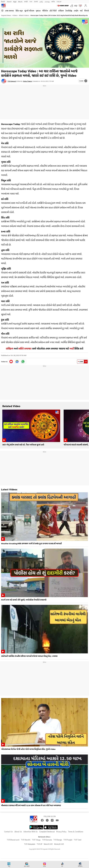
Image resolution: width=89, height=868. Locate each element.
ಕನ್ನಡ (15, 2)
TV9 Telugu (36, 840)
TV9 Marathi (26, 840)
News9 (9, 2)
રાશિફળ (61, 11)
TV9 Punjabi (68, 840)
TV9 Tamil (78, 840)
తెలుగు (20, 2)
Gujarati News (6, 15)
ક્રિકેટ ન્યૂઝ (19, 11)
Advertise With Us (31, 832)
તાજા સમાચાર (10, 11)
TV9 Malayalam (30, 844)
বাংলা (31, 2)
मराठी (26, 2)
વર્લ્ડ (81, 11)
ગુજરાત (38, 11)
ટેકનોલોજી (69, 11)
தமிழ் (41, 2)
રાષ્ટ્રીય (76, 11)
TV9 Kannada (47, 840)
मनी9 (53, 2)
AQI (76, 6)
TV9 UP (40, 844)
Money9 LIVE (59, 844)
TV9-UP (59, 2)
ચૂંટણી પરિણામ (29, 11)
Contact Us (8, 832)
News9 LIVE (48, 844)
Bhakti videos (24, 15)
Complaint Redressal (47, 832)
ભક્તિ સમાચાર (25, 348)
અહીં (72, 348)
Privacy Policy (61, 832)
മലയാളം (47, 2)
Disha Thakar (28, 81)
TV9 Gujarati (12, 81)
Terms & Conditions (76, 832)
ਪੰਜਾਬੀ (36, 2)
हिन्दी (3, 2)
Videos (15, 15)
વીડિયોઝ (45, 11)
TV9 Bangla (58, 840)
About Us (18, 832)
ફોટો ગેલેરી (53, 11)
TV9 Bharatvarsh (13, 840)
